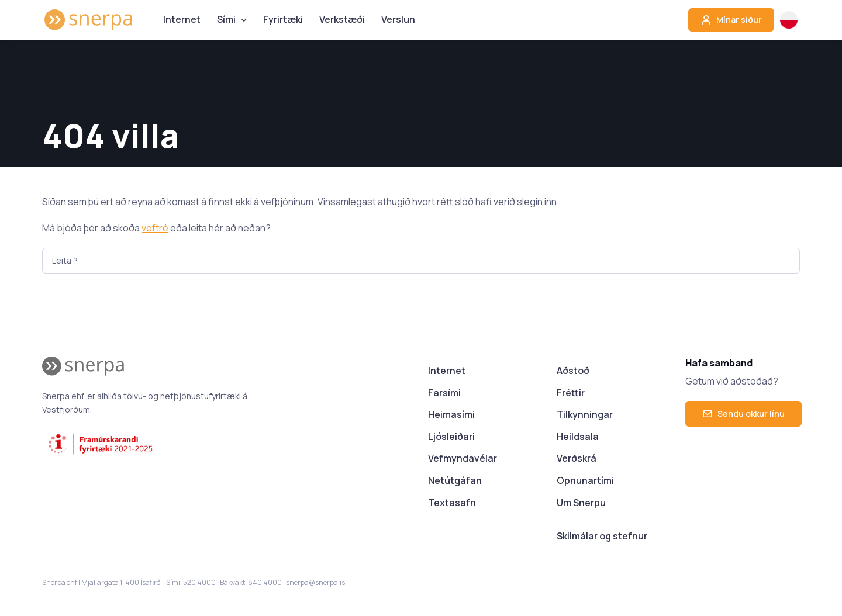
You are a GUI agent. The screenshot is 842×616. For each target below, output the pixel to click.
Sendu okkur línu (743, 413)
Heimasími (451, 414)
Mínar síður (731, 20)
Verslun (398, 19)
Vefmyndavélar (463, 458)
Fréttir (571, 393)
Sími (226, 19)
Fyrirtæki (283, 19)
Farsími (444, 393)
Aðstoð (573, 371)
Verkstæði (342, 19)
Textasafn (452, 503)
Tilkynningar (585, 414)
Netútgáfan (455, 480)
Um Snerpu (581, 503)
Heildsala (578, 437)
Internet (182, 19)
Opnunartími (585, 480)
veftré (155, 228)
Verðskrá (577, 458)
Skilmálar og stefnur (602, 536)
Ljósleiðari (451, 437)
